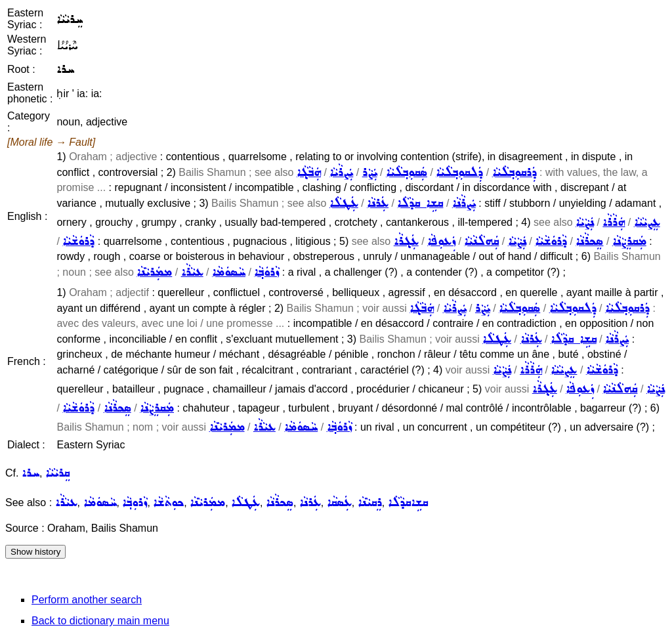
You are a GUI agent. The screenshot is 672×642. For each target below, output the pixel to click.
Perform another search (87, 600)
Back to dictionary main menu (100, 621)
